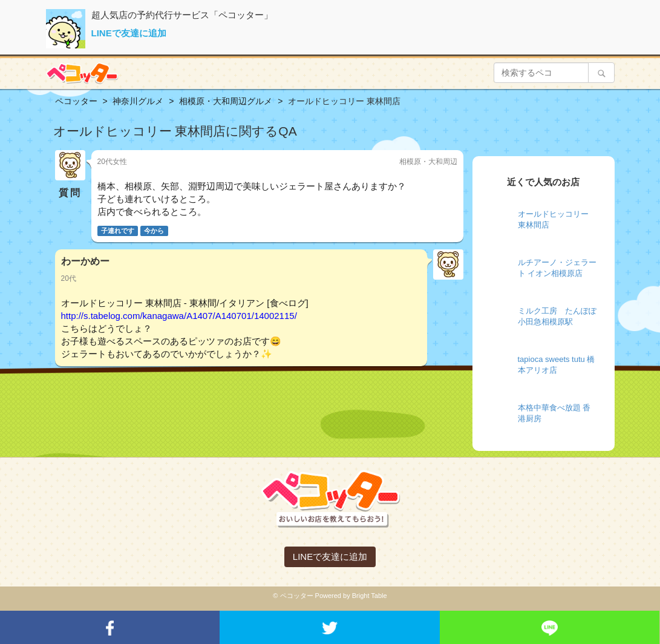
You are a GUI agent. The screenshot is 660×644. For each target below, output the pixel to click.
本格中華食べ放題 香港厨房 (554, 413)
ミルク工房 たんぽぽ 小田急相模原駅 (557, 317)
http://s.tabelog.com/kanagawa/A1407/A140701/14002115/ (179, 316)
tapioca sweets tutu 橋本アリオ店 (557, 365)
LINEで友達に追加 (129, 33)
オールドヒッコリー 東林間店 (553, 220)
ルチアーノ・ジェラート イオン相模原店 (557, 268)
